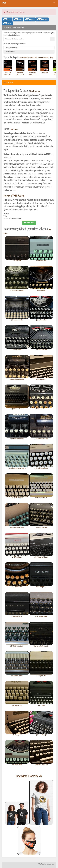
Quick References (43, 58)
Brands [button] (7, 19)
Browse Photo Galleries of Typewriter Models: (15, 44)
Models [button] (18, 19)
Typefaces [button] (42, 19)
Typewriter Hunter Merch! (29, 776)
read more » (14, 129)
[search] (29, 48)
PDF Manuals (34, 58)
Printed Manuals (24, 58)
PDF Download (8, 75)
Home (5, 83)
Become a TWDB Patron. (14, 196)
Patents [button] (7, 23)
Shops (51, 58)
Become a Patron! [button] (29, 223)
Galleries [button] (30, 19)
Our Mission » (35, 91)
